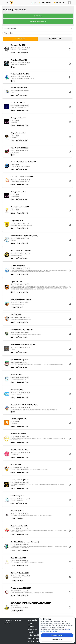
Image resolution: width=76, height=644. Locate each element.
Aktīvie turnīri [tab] (20, 39)
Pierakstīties (59, 2)
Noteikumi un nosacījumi (32, 631)
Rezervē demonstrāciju (38, 21)
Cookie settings (33, 641)
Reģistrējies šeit (23, 53)
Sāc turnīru (38, 16)
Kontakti (31, 624)
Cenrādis (31, 627)
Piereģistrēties (45, 2)
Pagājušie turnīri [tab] (55, 39)
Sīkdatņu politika (33, 638)
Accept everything (57, 635)
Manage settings (57, 640)
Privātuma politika (34, 635)
